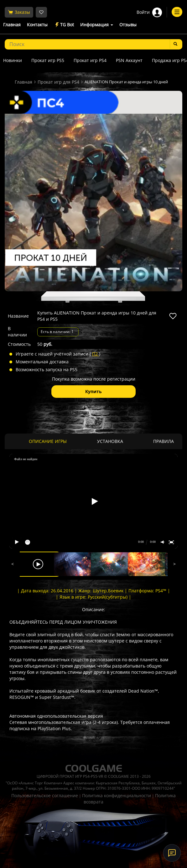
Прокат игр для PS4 (58, 82)
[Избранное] (41, 12)
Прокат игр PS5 (48, 60)
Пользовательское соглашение (45, 795)
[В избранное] (173, 316)
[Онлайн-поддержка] (172, 853)
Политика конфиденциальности (117, 795)
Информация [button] (97, 25)
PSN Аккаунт (129, 60)
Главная (12, 25)
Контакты (37, 25)
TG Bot (64, 25)
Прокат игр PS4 (90, 60)
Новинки (13, 60)
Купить (93, 391)
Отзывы (128, 25)
